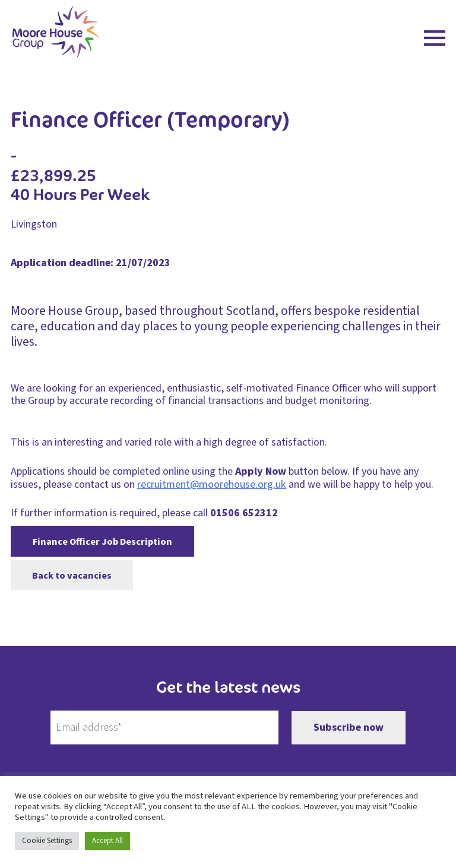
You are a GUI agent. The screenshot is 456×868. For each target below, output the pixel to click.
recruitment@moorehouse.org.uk (212, 484)
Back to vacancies (72, 575)
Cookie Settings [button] (47, 841)
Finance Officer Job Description (102, 542)
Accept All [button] (107, 841)
